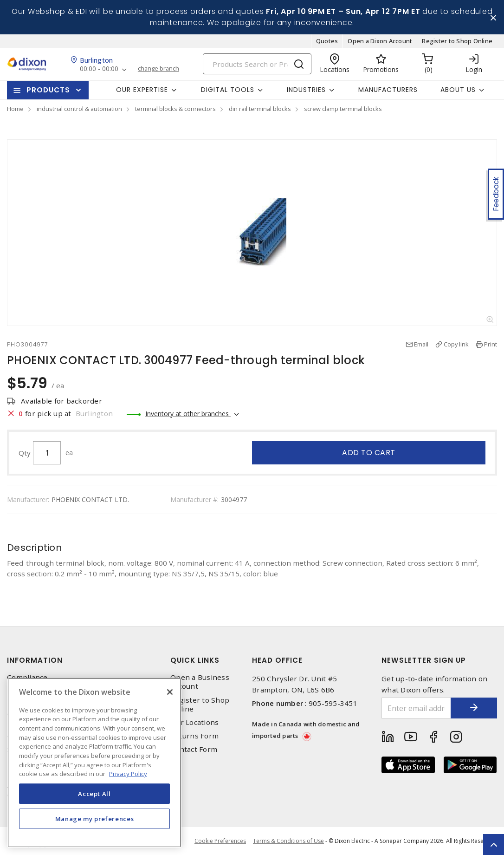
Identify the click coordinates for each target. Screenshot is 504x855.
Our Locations (194, 722)
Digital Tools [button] (228, 90)
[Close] (170, 692)
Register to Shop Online (457, 41)
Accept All (94, 794)
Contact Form (194, 749)
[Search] (257, 64)
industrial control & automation (79, 109)
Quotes (327, 41)
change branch (158, 69)
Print (491, 344)
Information (35, 660)
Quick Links (195, 660)
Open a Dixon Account (380, 41)
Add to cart (369, 453)
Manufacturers (388, 90)
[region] (94, 763)
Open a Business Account (200, 682)
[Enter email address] (416, 708)
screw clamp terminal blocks (343, 109)
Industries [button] (306, 90)
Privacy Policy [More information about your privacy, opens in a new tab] (128, 774)
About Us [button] (458, 90)
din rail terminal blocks (260, 109)
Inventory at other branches (188, 414)
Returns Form (194, 736)
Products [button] (48, 90)
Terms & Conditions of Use (288, 841)
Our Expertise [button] (142, 90)
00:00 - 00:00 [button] (99, 69)
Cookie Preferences (220, 841)
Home (15, 109)
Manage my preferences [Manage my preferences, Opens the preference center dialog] (95, 819)
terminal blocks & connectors (175, 109)
